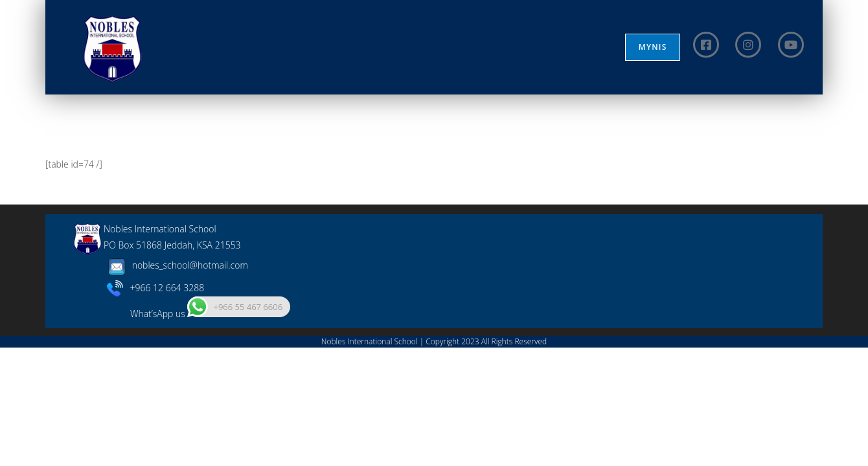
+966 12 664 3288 (156, 405)
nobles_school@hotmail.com (176, 383)
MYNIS (653, 47)
